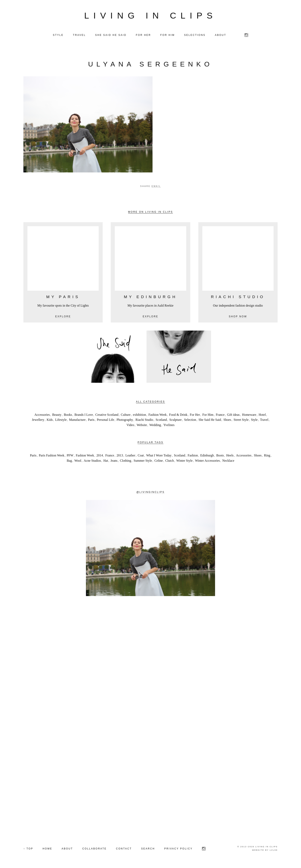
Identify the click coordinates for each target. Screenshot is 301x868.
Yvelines (169, 425)
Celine (159, 461)
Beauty (57, 415)
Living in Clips (150, 16)
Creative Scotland (107, 415)
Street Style (241, 420)
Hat (106, 461)
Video (130, 425)
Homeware (249, 415)
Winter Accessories (207, 461)
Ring (267, 455)
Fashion (193, 455)
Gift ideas (233, 415)
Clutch (170, 461)
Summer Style (143, 461)
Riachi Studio (144, 420)
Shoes (227, 420)
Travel (264, 420)
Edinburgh (207, 455)
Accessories (42, 415)
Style (254, 420)
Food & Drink (178, 415)
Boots (220, 455)
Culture (126, 415)
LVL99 (274, 850)
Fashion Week (158, 415)
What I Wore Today (159, 455)
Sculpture (175, 420)
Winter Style (184, 461)
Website (142, 425)
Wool (78, 461)
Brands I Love (84, 415)
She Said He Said (210, 420)
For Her (195, 415)
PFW (70, 455)
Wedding (155, 425)
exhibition (140, 415)
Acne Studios (92, 461)
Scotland (161, 420)
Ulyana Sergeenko (150, 64)
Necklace (228, 461)
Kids (50, 420)
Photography (125, 420)
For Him (208, 415)
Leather (130, 455)
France (220, 415)
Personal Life (106, 420)
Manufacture (77, 420)
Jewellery (38, 420)
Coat (141, 455)
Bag (69, 461)
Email (156, 186)
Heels (230, 455)
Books (68, 415)
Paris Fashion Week (51, 455)
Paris (91, 420)
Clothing (125, 461)
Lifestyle (61, 420)
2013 (120, 455)
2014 (100, 455)
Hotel (262, 415)
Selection (190, 420)
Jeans (114, 461)
